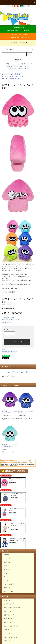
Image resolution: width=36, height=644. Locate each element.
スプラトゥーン (9, 64)
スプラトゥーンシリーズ (14, 79)
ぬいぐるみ (10, 74)
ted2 (9, 66)
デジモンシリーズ (9, 641)
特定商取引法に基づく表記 (9, 352)
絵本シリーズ (28, 64)
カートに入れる (17, 342)
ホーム (4, 74)
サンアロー (22, 43)
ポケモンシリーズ (9, 633)
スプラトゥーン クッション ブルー (18, 68)
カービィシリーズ (9, 604)
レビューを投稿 (24, 372)
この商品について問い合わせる (11, 320)
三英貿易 (13, 43)
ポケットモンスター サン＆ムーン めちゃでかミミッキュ (18, 525)
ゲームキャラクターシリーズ (15, 76)
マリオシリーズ (8, 600)
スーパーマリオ (19, 64)
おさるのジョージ (9, 615)
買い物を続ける (6, 322)
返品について (6, 349)
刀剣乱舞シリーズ (9, 630)
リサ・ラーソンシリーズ (11, 626)
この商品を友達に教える (9, 318)
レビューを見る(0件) (12, 372)
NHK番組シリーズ (9, 619)
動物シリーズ (7, 611)
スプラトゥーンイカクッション (20, 66)
